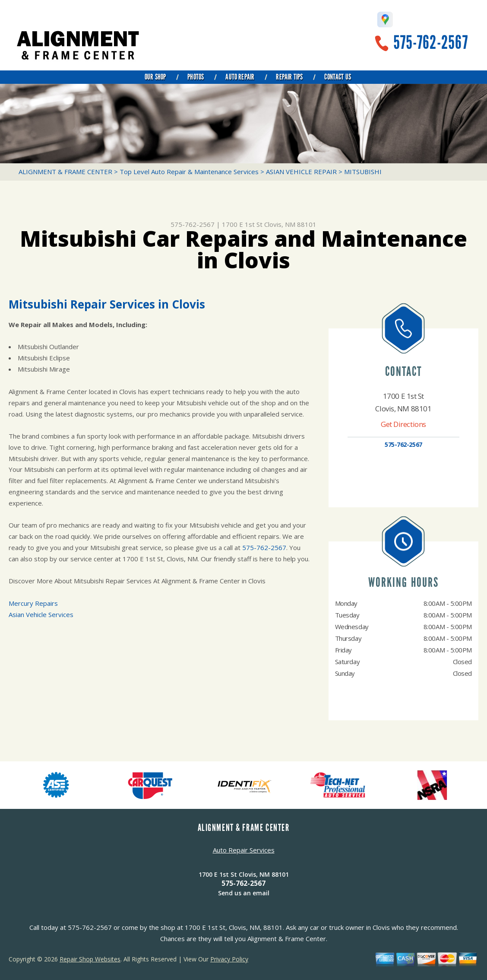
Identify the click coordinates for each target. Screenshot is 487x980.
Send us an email (244, 893)
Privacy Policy (229, 959)
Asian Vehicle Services (41, 614)
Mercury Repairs (33, 603)
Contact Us (338, 77)
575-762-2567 (431, 43)
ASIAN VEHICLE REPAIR (301, 172)
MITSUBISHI (363, 172)
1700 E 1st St (242, 224)
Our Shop (155, 77)
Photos (196, 77)
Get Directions (403, 424)
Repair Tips (289, 77)
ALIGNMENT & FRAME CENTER (65, 172)
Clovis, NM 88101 (290, 224)
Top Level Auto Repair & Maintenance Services (189, 172)
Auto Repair (240, 77)
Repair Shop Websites (90, 959)
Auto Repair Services (244, 850)
